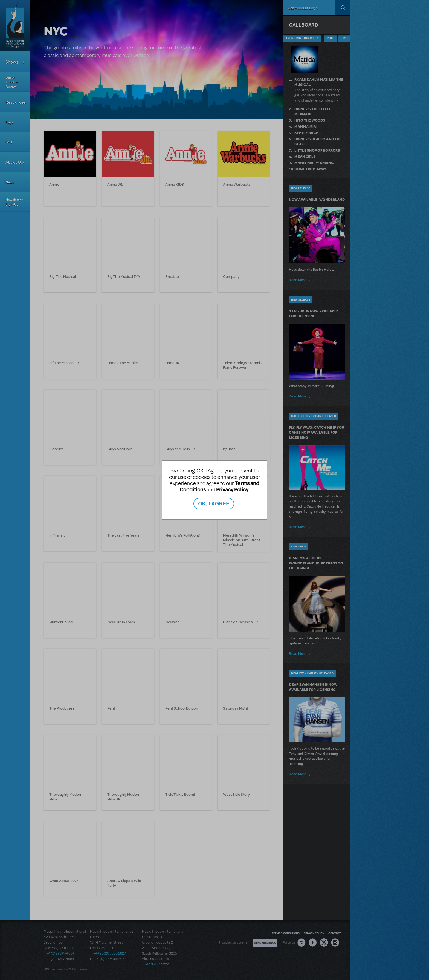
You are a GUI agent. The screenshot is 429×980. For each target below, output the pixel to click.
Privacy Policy (232, 489)
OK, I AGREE (214, 504)
